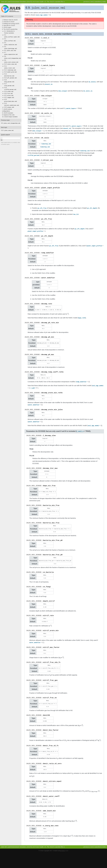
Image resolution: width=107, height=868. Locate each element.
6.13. (10, 71)
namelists (98, 2)
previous (86, 2)
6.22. (9, 95)
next (92, 2)
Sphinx (63, 866)
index (104, 2)
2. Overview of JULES (8, 22)
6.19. (9, 90)
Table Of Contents (7, 16)
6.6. (10, 50)
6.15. (10, 76)
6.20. (8, 92)
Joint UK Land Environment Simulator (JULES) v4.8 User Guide (22, 2)
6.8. (11, 121)
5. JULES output (7, 27)
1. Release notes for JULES (10, 20)
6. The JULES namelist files (54, 2)
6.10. (10, 63)
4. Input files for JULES (9, 25)
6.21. (9, 93)
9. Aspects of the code (8, 112)
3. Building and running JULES (11, 24)
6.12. (10, 69)
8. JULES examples (8, 110)
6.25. (9, 105)
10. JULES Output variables (10, 114)
